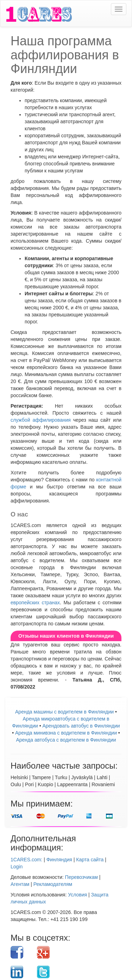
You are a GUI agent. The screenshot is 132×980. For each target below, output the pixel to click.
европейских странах (35, 603)
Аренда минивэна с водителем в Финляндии (66, 733)
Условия (77, 895)
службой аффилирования (41, 420)
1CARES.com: (26, 860)
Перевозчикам (81, 877)
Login (17, 867)
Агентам (20, 884)
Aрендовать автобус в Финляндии (81, 726)
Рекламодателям (53, 884)
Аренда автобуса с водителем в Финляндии (66, 740)
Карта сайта (90, 860)
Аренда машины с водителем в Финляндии (64, 712)
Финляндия (59, 860)
